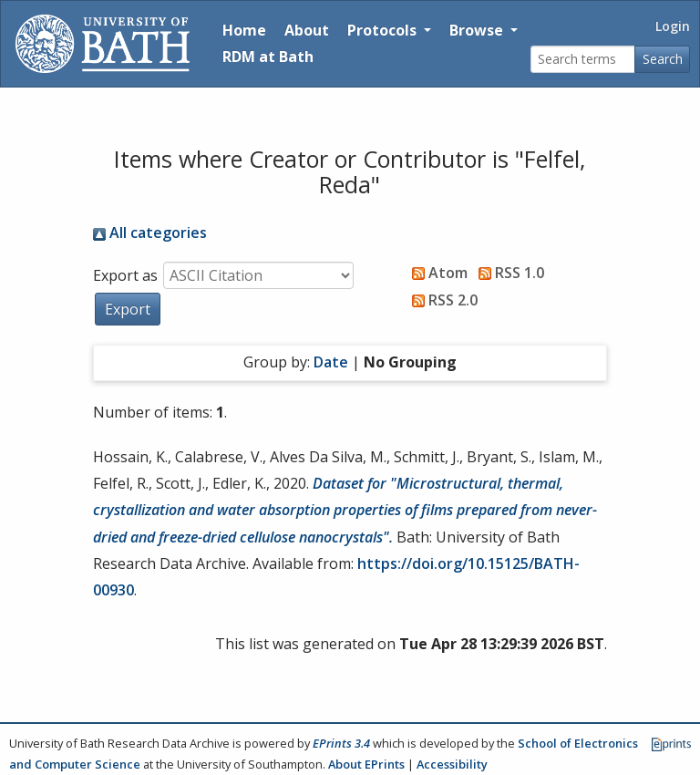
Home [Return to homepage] (244, 30)
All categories (150, 232)
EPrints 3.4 (341, 743)
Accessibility (452, 764)
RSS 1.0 (508, 273)
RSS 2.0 (441, 300)
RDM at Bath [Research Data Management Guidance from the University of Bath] (268, 57)
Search (663, 59)
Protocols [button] (384, 30)
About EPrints (366, 764)
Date (331, 362)
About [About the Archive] (307, 30)
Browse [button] (478, 30)
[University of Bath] (103, 44)
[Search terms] (583, 60)
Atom (436, 273)
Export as (125, 275)
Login (673, 26)
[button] (128, 309)
